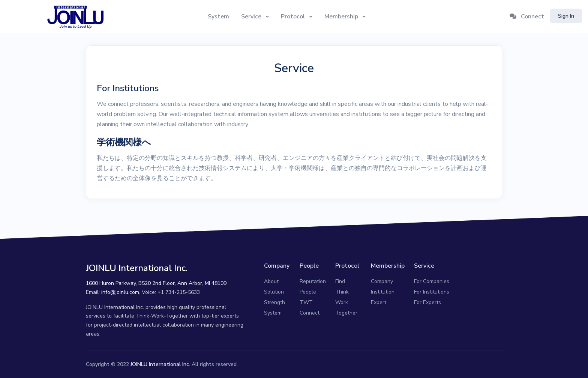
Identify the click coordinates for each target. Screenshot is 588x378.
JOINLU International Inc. (160, 364)
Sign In (566, 16)
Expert (379, 302)
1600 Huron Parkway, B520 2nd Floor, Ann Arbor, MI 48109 (156, 283)
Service (252, 17)
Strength (274, 302)
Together (346, 313)
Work (342, 302)
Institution (383, 292)
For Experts (427, 302)
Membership (342, 17)
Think (342, 292)
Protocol (294, 17)
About (271, 281)
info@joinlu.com (120, 292)
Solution (274, 292)
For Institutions (432, 292)
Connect (527, 17)
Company (382, 281)
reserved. (227, 364)
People (308, 292)
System (218, 17)
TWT (306, 302)
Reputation (313, 281)
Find (340, 281)
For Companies (432, 281)
